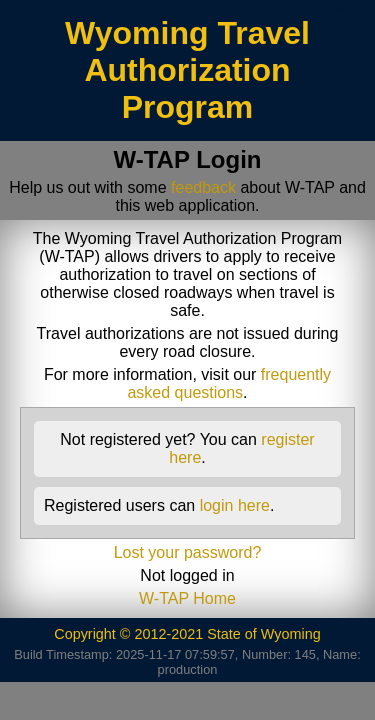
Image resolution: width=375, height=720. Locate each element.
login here (235, 505)
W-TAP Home (187, 598)
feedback (203, 187)
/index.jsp (347, 8)
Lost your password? (188, 552)
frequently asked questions (229, 383)
